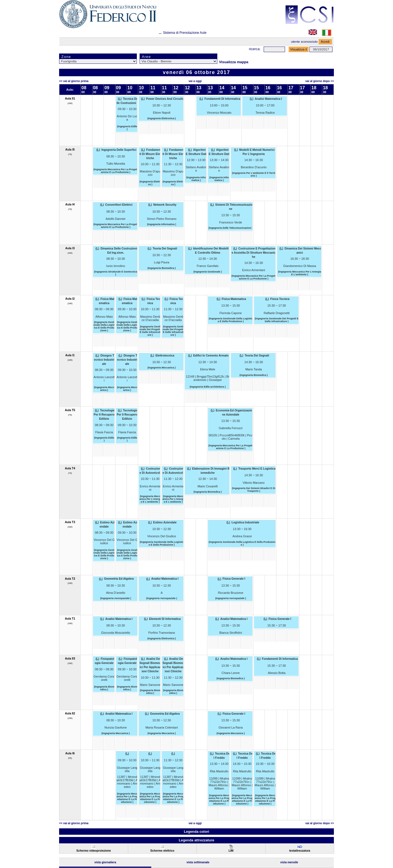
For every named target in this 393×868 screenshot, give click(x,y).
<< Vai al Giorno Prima (74, 81)
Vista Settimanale (198, 862)
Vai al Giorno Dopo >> (320, 81)
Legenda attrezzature (196, 840)
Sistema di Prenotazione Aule (185, 33)
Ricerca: (255, 49)
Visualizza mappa (234, 62)
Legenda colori (196, 832)
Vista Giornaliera (105, 862)
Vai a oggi (195, 81)
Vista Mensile (289, 862)
